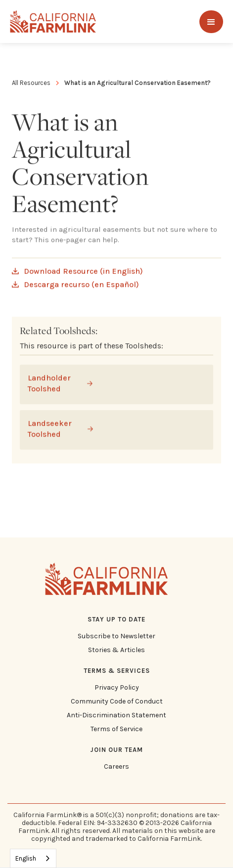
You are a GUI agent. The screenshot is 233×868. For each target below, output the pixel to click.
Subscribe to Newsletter (116, 636)
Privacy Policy (117, 688)
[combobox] (33, 858)
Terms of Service (116, 729)
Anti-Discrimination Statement (116, 715)
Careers (116, 767)
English (26, 858)
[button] (211, 22)
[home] (53, 21)
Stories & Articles (116, 650)
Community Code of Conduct (117, 702)
